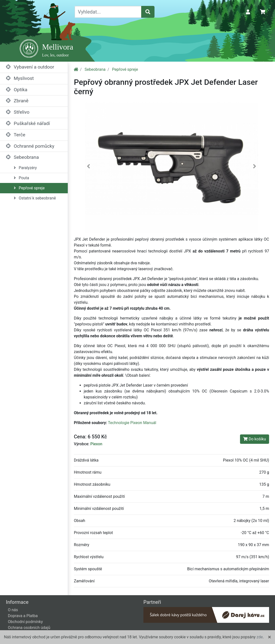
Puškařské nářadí (28, 123)
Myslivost (20, 78)
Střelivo (18, 112)
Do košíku (255, 439)
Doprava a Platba (23, 616)
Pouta (21, 178)
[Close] (269, 637)
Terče (16, 135)
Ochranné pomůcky (30, 146)
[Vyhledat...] (108, 12)
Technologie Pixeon (125, 423)
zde (260, 637)
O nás (13, 610)
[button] (89, 167)
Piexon (96, 444)
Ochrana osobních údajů (29, 628)
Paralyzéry (25, 168)
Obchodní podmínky (25, 622)
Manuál (150, 423)
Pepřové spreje (29, 188)
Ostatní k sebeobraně (35, 198)
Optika (17, 90)
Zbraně (17, 101)
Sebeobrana (22, 157)
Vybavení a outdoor (30, 67)
